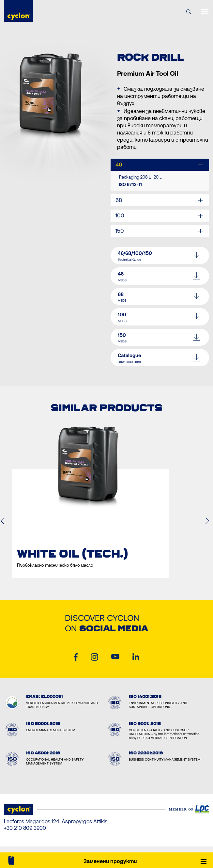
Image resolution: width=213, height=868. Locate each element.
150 (120, 231)
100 (120, 215)
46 (119, 165)
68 (119, 200)
